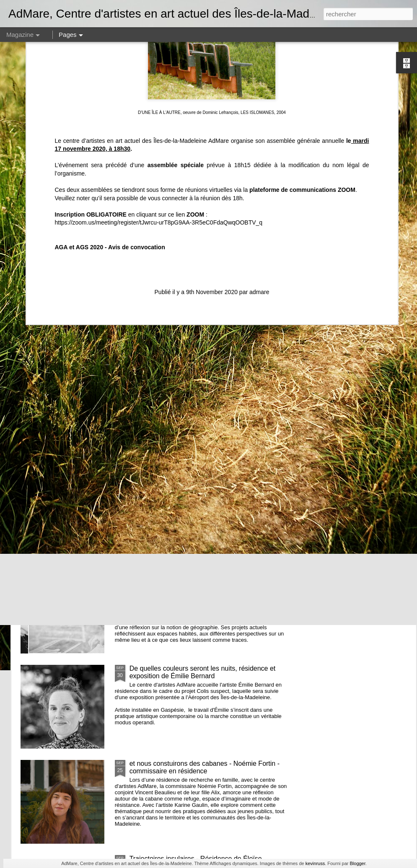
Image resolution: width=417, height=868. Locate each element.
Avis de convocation (137, 144)
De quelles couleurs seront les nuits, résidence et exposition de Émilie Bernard (203, 672)
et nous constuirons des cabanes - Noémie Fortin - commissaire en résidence (205, 767)
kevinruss (315, 863)
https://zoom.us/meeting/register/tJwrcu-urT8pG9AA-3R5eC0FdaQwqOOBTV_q (159, 119)
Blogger (357, 863)
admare (259, 189)
